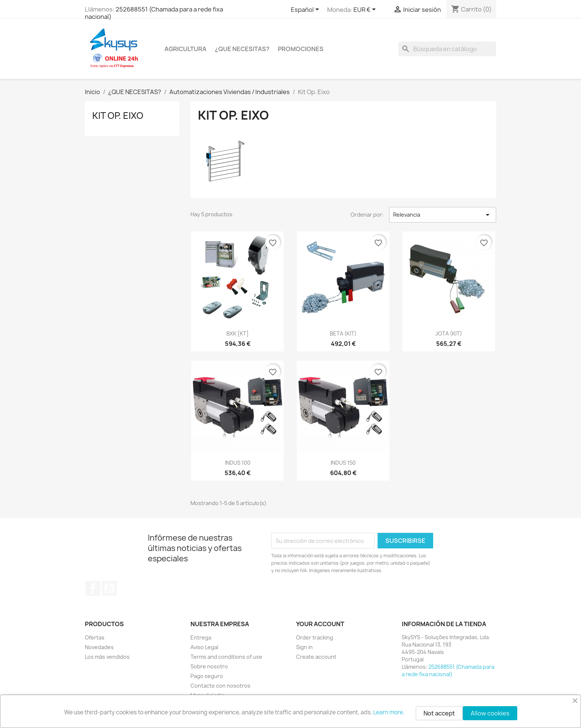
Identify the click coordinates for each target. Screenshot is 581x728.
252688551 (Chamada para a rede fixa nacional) (154, 13)
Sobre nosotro (209, 666)
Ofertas (95, 637)
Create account (316, 657)
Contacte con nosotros (220, 686)
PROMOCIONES (301, 49)
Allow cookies (490, 713)
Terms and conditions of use (226, 657)
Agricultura (185, 49)
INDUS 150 (343, 463)
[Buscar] (447, 49)
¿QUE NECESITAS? (242, 49)
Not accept (439, 713)
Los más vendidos (107, 657)
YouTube (109, 588)
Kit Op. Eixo (118, 116)
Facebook (93, 588)
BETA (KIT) (343, 333)
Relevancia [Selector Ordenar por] (443, 215)
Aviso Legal (204, 647)
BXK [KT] (238, 333)
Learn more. (389, 712)
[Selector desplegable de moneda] (366, 10)
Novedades (99, 647)
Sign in (304, 647)
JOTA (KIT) (449, 333)
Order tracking (315, 637)
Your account (320, 624)
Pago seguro (207, 676)
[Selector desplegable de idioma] (306, 10)
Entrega (201, 637)
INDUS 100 (238, 463)
